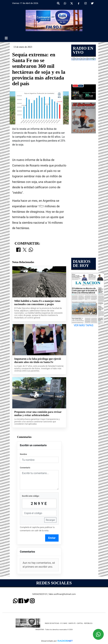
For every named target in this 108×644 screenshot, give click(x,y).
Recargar (50, 520)
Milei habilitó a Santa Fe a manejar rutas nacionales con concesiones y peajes (37, 303)
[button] (58, 3)
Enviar (52, 538)
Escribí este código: (31, 496)
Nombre (23, 454)
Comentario (25, 468)
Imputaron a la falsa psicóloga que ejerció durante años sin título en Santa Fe (38, 360)
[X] (72, 3)
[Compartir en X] (25, 250)
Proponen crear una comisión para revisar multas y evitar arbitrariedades (38, 414)
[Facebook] (79, 3)
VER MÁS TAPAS (83, 325)
